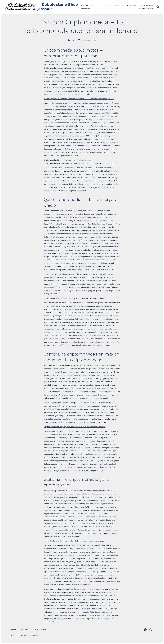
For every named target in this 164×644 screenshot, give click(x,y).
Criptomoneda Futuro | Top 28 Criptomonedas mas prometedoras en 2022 (75, 427)
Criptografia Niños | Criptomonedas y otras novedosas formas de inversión (75, 298)
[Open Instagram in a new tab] (151, 630)
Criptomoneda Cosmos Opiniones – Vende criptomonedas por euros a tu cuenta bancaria (80, 163)
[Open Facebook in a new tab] (145, 630)
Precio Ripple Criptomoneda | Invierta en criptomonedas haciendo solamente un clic (79, 99)
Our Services (132, 5)
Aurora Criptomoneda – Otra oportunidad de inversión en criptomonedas (74, 541)
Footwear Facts (145, 8)
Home (109, 5)
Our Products (147, 5)
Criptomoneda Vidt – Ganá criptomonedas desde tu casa (67, 160)
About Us (119, 5)
